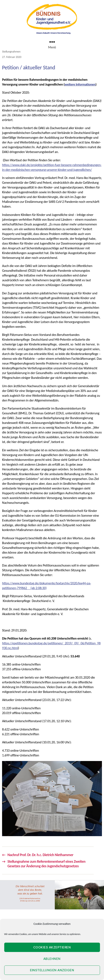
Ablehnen (52, 959)
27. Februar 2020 (12, 57)
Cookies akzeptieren (52, 947)
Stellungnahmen (11, 52)
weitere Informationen (80, 84)
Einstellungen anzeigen (52, 970)
